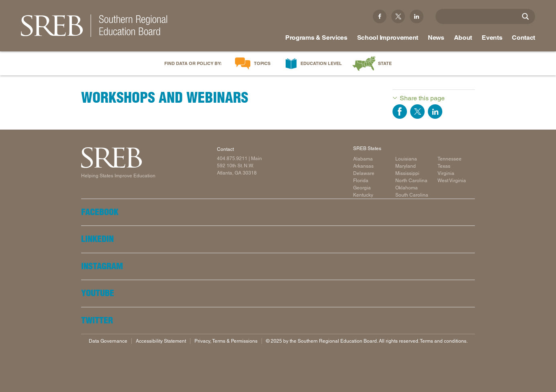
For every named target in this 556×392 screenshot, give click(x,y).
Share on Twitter (417, 112)
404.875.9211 (232, 158)
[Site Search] (525, 16)
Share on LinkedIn (435, 112)
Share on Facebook (400, 112)
